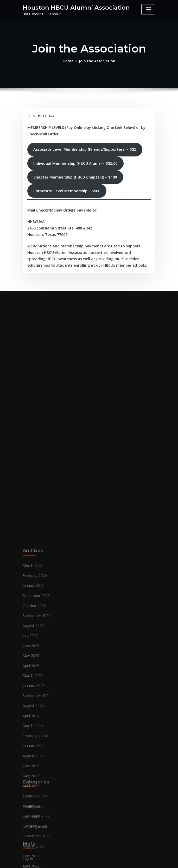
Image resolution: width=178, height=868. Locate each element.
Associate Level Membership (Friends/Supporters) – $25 (84, 147)
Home (70, 61)
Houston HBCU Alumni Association (72, 7)
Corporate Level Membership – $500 (66, 189)
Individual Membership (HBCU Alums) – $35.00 (75, 161)
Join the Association (97, 61)
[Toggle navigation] (148, 9)
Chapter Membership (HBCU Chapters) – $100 (75, 175)
